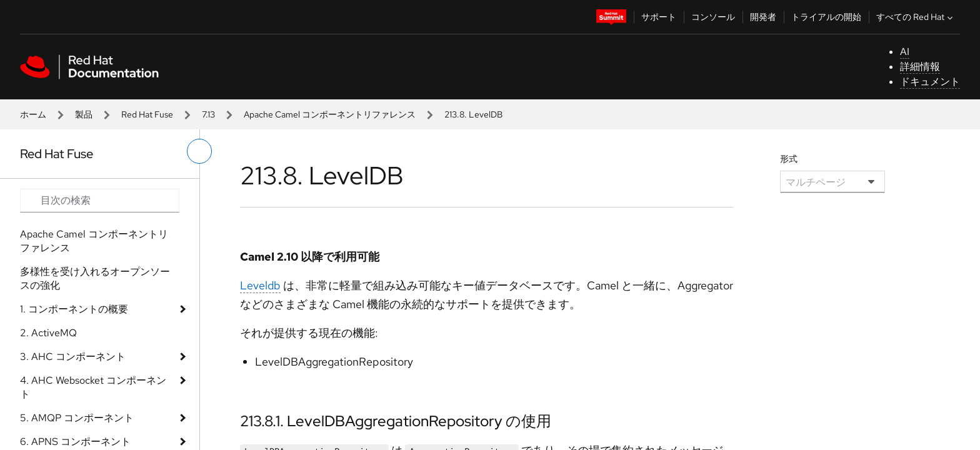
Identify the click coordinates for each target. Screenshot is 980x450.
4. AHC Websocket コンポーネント (93, 387)
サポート (659, 17)
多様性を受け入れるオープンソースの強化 (95, 278)
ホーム (33, 114)
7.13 (208, 114)
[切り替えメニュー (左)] (199, 151)
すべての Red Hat (916, 17)
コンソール (713, 17)
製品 (84, 114)
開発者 (763, 17)
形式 (789, 159)
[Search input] (100, 201)
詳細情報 (920, 67)
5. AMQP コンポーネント (77, 418)
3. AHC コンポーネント (73, 357)
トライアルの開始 (826, 17)
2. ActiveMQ (48, 333)
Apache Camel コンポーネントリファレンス (330, 114)
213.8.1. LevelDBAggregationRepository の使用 (396, 421)
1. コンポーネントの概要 (74, 309)
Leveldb (260, 285)
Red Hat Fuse (147, 114)
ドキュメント (930, 82)
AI (905, 52)
